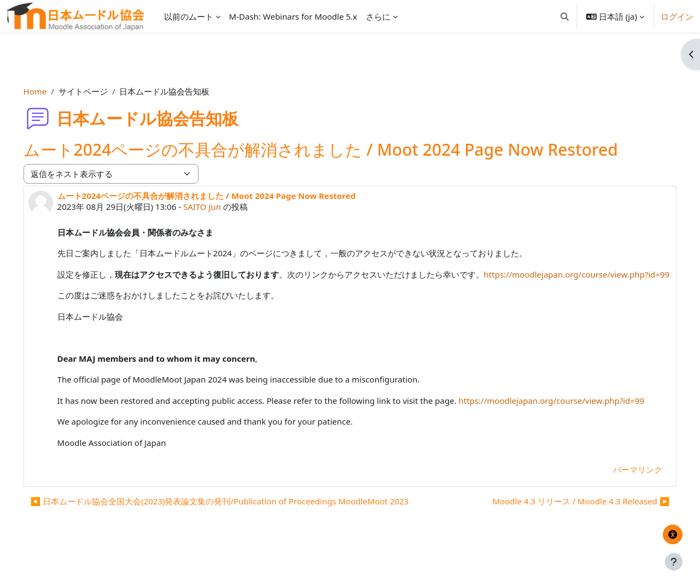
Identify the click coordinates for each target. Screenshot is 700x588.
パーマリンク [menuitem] (622, 494)
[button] (565, 16)
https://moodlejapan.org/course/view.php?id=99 (165, 286)
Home (51, 91)
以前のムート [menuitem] (189, 16)
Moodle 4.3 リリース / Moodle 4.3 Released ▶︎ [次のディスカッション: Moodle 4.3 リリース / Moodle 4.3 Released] (565, 526)
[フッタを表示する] (674, 562)
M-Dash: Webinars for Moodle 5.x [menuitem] (293, 16)
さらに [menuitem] (378, 16)
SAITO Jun (217, 207)
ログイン (677, 16)
